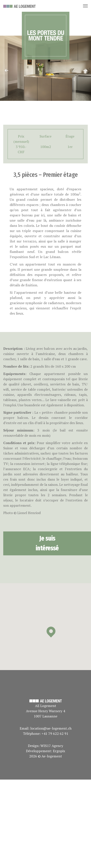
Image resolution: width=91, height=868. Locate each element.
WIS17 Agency (52, 746)
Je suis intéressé (47, 543)
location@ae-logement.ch (51, 728)
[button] (51, 632)
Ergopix (59, 751)
